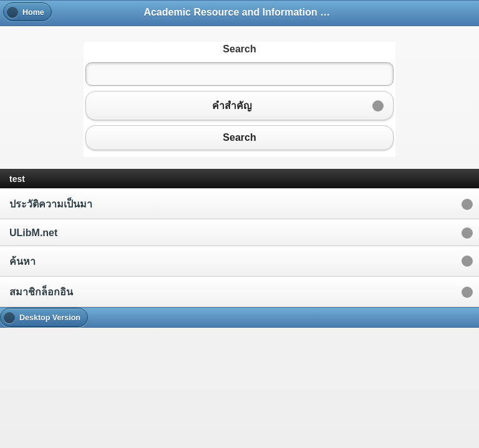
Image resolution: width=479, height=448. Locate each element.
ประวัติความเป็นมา (51, 204)
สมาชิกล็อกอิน (41, 292)
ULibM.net (33, 233)
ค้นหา (22, 261)
